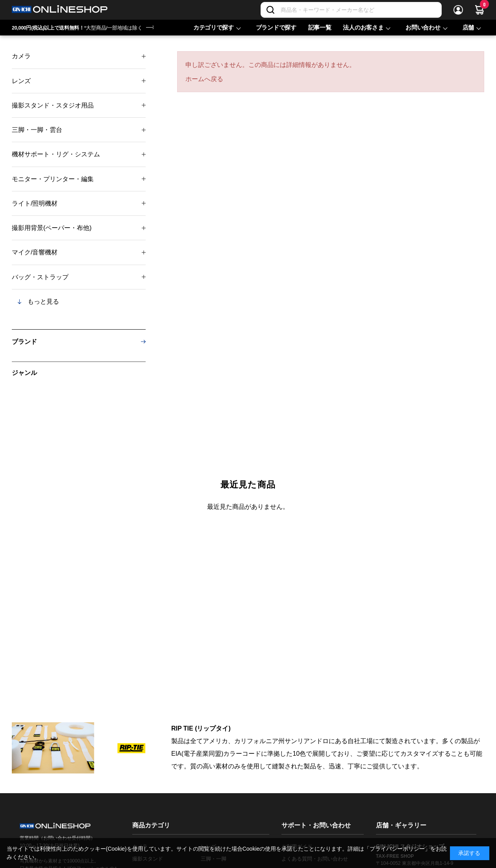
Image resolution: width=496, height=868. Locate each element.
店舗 (468, 27)
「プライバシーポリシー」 (397, 849)
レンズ (21, 81)
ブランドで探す (276, 27)
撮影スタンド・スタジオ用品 (53, 105)
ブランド (24, 342)
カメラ (21, 56)
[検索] (270, 10)
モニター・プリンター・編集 (53, 179)
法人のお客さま (363, 27)
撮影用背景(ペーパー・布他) (52, 228)
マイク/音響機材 (35, 252)
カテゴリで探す (214, 27)
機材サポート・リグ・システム (56, 154)
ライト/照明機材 (35, 203)
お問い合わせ (423, 27)
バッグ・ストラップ (40, 277)
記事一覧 (320, 27)
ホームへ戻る (204, 79)
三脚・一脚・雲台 (37, 130)
